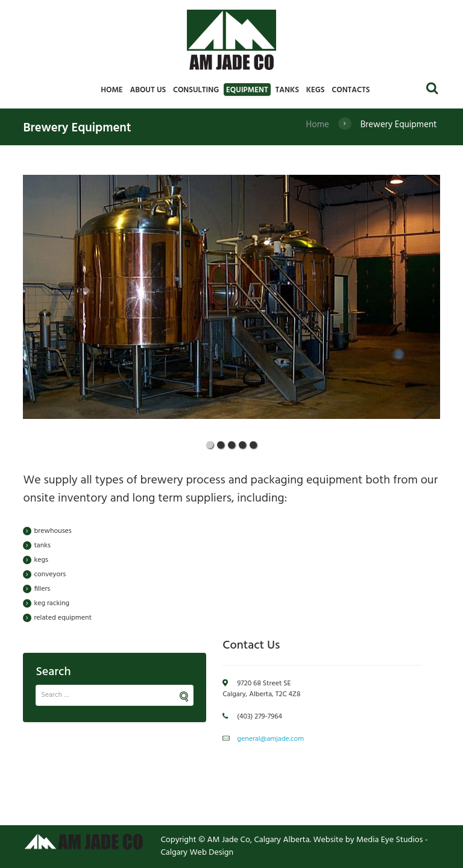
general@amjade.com (270, 739)
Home (318, 125)
